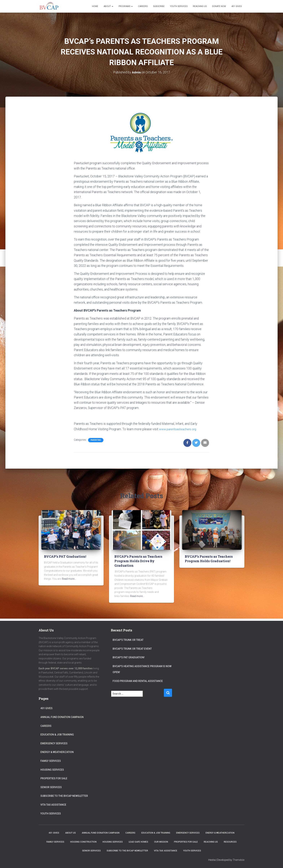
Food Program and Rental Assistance (138, 681)
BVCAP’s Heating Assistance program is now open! (142, 669)
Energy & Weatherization (57, 752)
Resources (230, 842)
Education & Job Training (57, 735)
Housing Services (52, 770)
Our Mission (161, 842)
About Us (70, 833)
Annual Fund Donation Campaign (62, 717)
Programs (126, 6)
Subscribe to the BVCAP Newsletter (64, 796)
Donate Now (219, 6)
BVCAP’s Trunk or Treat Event (132, 649)
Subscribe (159, 6)
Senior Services (51, 787)
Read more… (69, 579)
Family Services (51, 761)
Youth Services (179, 6)
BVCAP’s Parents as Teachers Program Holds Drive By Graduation (138, 561)
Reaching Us (200, 6)
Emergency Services (54, 743)
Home (95, 6)
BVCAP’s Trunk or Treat (128, 640)
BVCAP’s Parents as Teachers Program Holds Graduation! (209, 559)
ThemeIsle (239, 860)
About (108, 6)
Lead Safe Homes (138, 842)
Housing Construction (83, 842)
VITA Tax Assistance (53, 805)
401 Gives (237, 6)
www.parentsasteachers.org (179, 429)
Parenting (96, 440)
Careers (143, 6)
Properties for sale (54, 778)
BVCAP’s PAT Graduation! (65, 556)
